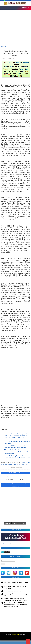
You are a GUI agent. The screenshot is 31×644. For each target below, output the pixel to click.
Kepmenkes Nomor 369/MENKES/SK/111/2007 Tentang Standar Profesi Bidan (17, 442)
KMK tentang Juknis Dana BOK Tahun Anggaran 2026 (17, 595)
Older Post (15, 523)
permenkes (4, 47)
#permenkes (12, 467)
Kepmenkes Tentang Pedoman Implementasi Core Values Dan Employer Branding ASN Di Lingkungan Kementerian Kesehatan (16, 436)
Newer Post (8, 523)
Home (23, 523)
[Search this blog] (8, 561)
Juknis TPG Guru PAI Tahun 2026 (13, 591)
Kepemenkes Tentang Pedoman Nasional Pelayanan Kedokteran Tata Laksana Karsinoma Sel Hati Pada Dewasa (17, 458)
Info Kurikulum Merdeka (7, 544)
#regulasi (19, 467)
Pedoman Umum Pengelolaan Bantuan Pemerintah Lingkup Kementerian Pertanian (15, 599)
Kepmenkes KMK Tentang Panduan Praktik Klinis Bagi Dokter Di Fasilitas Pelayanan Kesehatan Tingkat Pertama (16, 448)
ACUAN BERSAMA (15, 634)
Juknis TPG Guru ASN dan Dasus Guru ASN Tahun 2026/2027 (15, 588)
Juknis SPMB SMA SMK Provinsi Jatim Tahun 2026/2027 (16, 583)
